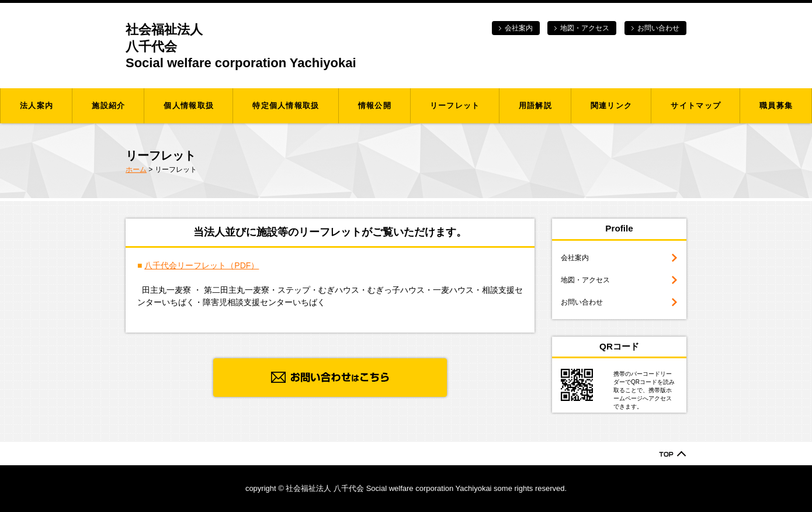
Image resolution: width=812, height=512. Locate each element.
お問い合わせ (658, 28)
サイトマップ (696, 105)
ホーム (136, 169)
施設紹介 (108, 105)
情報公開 (375, 105)
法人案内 (37, 105)
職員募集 (776, 105)
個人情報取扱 (189, 105)
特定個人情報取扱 (286, 105)
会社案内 (519, 28)
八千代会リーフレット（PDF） (202, 265)
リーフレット (455, 105)
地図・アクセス (585, 28)
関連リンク (612, 105)
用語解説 (535, 105)
